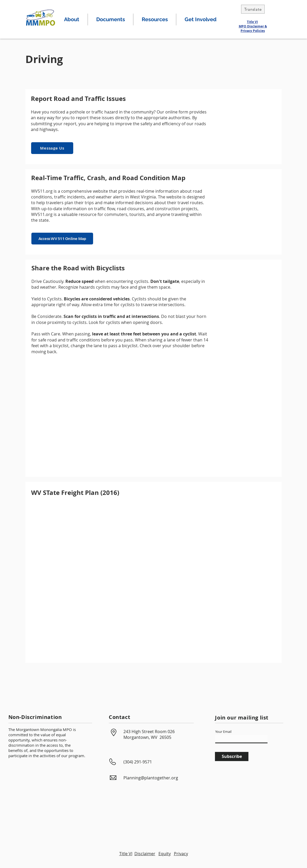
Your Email (223, 732)
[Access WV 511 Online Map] (62, 239)
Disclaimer (145, 854)
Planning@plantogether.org (151, 778)
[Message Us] (52, 148)
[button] (72, 19)
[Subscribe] (232, 756)
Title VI (252, 22)
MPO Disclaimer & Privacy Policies (253, 28)
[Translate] (253, 9)
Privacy (181, 854)
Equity (165, 854)
